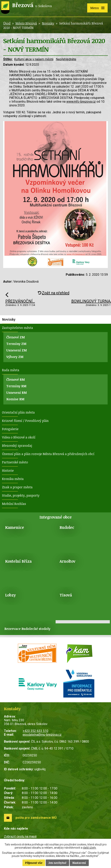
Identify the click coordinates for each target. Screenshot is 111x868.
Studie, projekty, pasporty (21, 495)
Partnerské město (15, 462)
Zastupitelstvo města (17, 328)
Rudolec (67, 527)
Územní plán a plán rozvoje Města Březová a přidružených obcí (48, 454)
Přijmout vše (34, 863)
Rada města (11, 370)
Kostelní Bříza (18, 561)
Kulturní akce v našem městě (34, 59)
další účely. (90, 848)
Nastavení (79, 863)
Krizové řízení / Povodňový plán (25, 421)
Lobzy (10, 595)
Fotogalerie (10, 429)
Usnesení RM (17, 393)
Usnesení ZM (17, 350)
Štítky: (8, 59)
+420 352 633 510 (35, 731)
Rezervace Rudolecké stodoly (27, 629)
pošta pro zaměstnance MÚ (36, 818)
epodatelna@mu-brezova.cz (42, 735)
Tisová (66, 595)
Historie (8, 470)
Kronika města (13, 479)
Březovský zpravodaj (17, 446)
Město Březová (26, 23)
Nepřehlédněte (66, 59)
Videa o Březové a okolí (19, 437)
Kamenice (15, 527)
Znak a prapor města (17, 487)
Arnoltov (67, 561)
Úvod (7, 23)
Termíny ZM (16, 344)
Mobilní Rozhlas (14, 504)
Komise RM (15, 399)
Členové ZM (16, 337)
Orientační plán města (18, 412)
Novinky (48, 23)
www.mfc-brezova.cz (81, 102)
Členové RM (16, 380)
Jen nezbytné (57, 863)
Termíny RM (16, 386)
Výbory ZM (15, 357)
